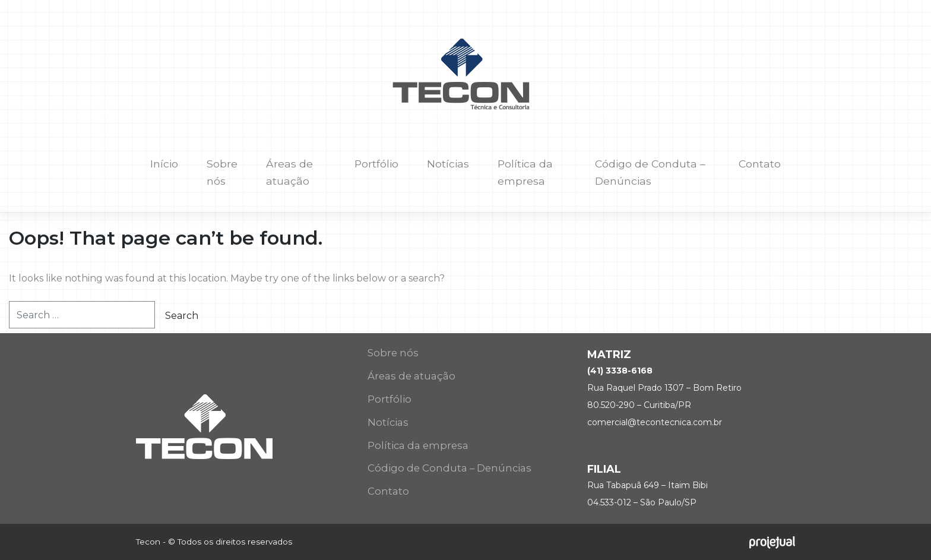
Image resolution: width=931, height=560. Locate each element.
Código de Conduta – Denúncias (650, 172)
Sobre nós (222, 172)
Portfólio (376, 164)
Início (164, 164)
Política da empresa (525, 172)
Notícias (448, 164)
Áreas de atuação (289, 172)
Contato (760, 164)
